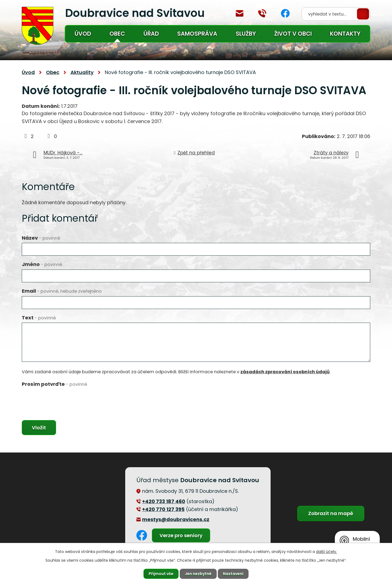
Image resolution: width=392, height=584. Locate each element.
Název (41, 238)
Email (62, 291)
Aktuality (82, 72)
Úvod (83, 34)
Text (39, 318)
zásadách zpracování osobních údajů (285, 372)
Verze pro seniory (181, 535)
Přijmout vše (161, 574)
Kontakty (345, 34)
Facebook (285, 13)
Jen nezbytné (198, 574)
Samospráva (197, 34)
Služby (246, 34)
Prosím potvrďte (54, 384)
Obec (117, 34)
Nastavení (233, 574)
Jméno (42, 264)
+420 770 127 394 (262, 13)
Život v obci (293, 34)
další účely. (327, 552)
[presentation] (63, 400)
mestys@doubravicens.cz (240, 13)
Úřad (151, 34)
